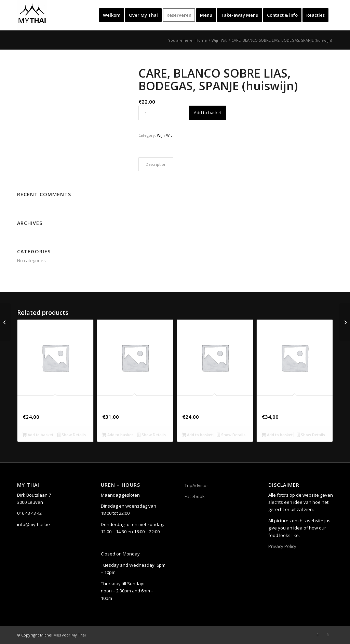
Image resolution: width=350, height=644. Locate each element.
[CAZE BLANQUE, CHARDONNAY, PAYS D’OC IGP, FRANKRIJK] (345, 322)
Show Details (72, 435)
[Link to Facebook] (318, 635)
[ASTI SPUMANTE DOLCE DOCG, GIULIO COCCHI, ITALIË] (5, 322)
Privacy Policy (282, 546)
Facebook (195, 496)
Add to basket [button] (38, 435)
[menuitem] (112, 15)
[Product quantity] (146, 113)
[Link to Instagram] (328, 635)
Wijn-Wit (164, 135)
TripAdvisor (196, 485)
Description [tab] (156, 164)
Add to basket (207, 113)
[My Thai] (32, 15)
